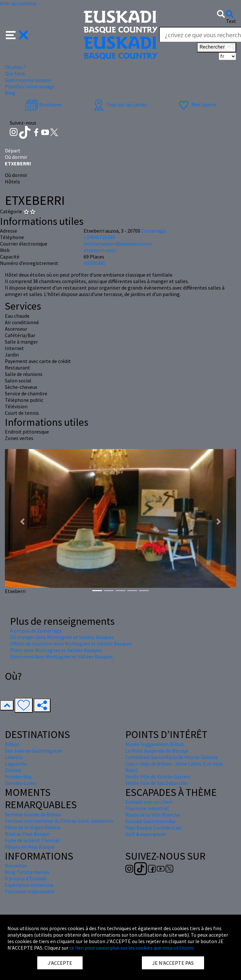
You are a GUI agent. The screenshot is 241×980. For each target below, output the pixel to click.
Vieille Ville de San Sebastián (157, 783)
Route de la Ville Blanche (153, 815)
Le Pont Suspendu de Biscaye (157, 751)
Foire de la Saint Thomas (32, 840)
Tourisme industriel (147, 808)
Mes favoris (197, 105)
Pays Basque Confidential (153, 828)
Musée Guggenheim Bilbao (155, 744)
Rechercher (217, 47)
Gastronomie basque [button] (28, 80)
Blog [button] (10, 93)
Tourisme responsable (30, 891)
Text (231, 21)
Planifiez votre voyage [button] (30, 86)
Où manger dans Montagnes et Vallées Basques (62, 637)
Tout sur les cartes (120, 105)
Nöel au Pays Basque (27, 834)
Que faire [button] (15, 73)
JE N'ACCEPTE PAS (173, 963)
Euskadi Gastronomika (150, 821)
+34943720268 (99, 237)
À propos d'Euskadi (26, 878)
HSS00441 (94, 263)
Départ (13, 150)
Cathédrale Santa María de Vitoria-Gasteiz (172, 757)
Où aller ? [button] (15, 67)
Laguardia (16, 764)
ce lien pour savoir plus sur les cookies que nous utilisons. (132, 948)
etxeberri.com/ (100, 250)
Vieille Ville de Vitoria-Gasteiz (158, 776)
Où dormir (16, 157)
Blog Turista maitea (27, 872)
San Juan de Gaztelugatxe (33, 751)
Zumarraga (154, 231)
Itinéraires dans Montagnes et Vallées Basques (61, 656)
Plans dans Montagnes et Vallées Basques (56, 650)
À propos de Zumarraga (36, 631)
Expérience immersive (29, 885)
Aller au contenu (18, 3)
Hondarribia (18, 776)
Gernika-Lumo (21, 783)
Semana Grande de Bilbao (33, 814)
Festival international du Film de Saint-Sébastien (59, 821)
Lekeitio (14, 757)
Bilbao (12, 744)
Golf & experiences (146, 834)
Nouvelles (16, 865)
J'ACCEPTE (60, 963)
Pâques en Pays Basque (30, 847)
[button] (17, 34)
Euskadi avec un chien (149, 802)
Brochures (43, 105)
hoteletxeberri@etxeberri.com (118, 244)
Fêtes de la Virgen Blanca (32, 827)
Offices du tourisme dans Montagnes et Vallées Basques (71, 644)
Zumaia (13, 770)
